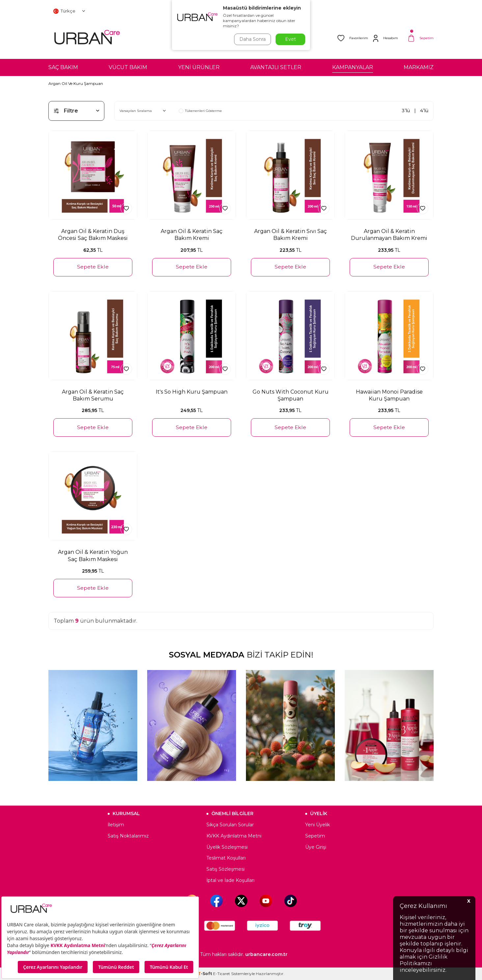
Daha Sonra (252, 39)
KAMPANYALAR (353, 67)
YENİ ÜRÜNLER (199, 67)
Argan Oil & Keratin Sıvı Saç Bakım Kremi (291, 235)
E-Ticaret (222, 974)
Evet (291, 39)
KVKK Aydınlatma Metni (234, 836)
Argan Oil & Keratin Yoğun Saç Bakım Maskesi (93, 555)
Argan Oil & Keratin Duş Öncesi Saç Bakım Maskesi (93, 235)
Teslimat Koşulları (226, 858)
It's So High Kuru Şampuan (192, 392)
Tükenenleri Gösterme (200, 111)
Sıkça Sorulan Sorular (230, 825)
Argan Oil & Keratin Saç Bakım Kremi (192, 235)
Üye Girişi (316, 847)
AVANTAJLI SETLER (276, 67)
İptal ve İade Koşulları (230, 880)
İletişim (116, 825)
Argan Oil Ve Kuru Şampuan (76, 83)
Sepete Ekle (93, 267)
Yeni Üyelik (318, 825)
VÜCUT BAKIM (128, 67)
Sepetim (315, 836)
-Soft (205, 974)
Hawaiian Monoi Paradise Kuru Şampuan (389, 395)
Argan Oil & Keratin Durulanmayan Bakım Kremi (389, 235)
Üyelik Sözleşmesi (227, 847)
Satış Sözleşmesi (226, 869)
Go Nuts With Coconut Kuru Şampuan (291, 395)
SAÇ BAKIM (63, 67)
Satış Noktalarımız (128, 836)
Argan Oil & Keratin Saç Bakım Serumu (93, 395)
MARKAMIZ (419, 67)
